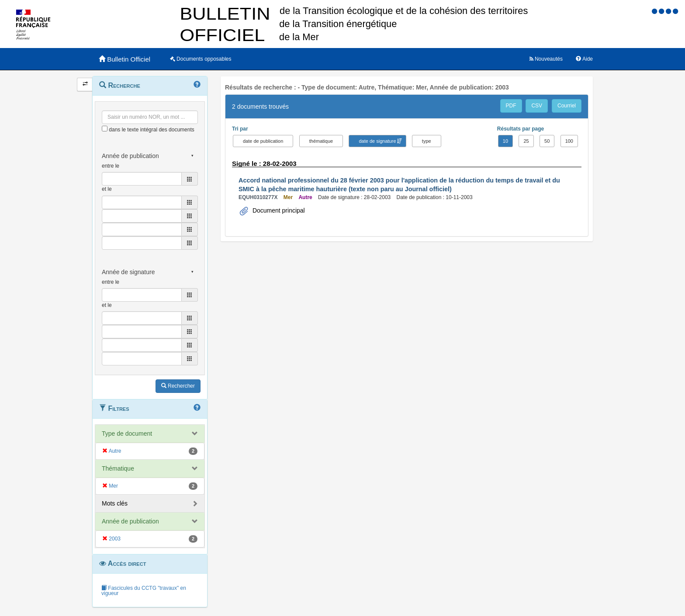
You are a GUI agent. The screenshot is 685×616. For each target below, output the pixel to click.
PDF (511, 106)
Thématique (118, 468)
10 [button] (505, 141)
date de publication (263, 141)
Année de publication (130, 521)
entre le (111, 166)
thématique (321, 141)
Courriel (567, 106)
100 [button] (569, 141)
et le (107, 189)
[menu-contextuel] (105, 129)
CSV (537, 106)
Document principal (278, 210)
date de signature (377, 141)
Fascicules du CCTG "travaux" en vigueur (144, 591)
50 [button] (547, 141)
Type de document (127, 434)
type (427, 141)
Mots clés (115, 503)
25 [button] (526, 141)
